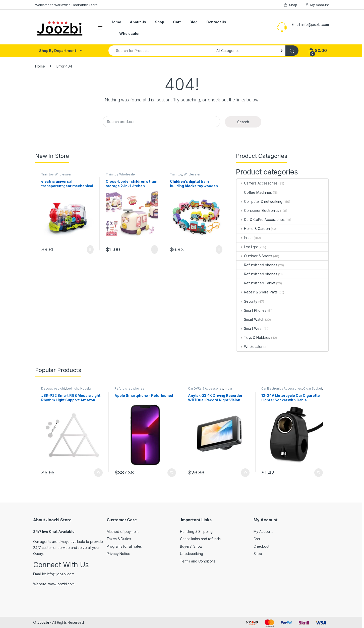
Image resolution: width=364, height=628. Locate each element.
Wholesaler (130, 34)
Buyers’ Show (191, 546)
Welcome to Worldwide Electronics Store (66, 5)
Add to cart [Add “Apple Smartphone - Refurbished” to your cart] (172, 473)
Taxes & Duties (119, 539)
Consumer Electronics (258, 210)
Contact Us (216, 22)
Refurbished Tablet (256, 283)
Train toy (47, 174)
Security (247, 301)
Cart (177, 22)
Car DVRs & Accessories (206, 388)
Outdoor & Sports (254, 256)
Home (116, 22)
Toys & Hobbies (253, 337)
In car (245, 238)
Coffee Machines (254, 192)
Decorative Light (53, 388)
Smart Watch (250, 319)
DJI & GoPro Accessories (261, 219)
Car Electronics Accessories (282, 388)
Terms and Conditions (198, 561)
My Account (317, 5)
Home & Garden (253, 229)
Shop (290, 5)
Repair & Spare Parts (257, 292)
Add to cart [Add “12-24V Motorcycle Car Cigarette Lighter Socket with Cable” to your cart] (319, 473)
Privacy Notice (118, 554)
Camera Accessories (257, 183)
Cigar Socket (313, 388)
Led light (247, 247)
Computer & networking (259, 201)
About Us (138, 22)
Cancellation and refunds (200, 539)
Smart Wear (250, 328)
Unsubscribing (192, 554)
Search (243, 122)
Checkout (261, 546)
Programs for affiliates (124, 546)
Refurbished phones (257, 265)
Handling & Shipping (196, 531)
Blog (193, 22)
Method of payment (123, 531)
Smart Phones (251, 310)
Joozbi (43, 622)
